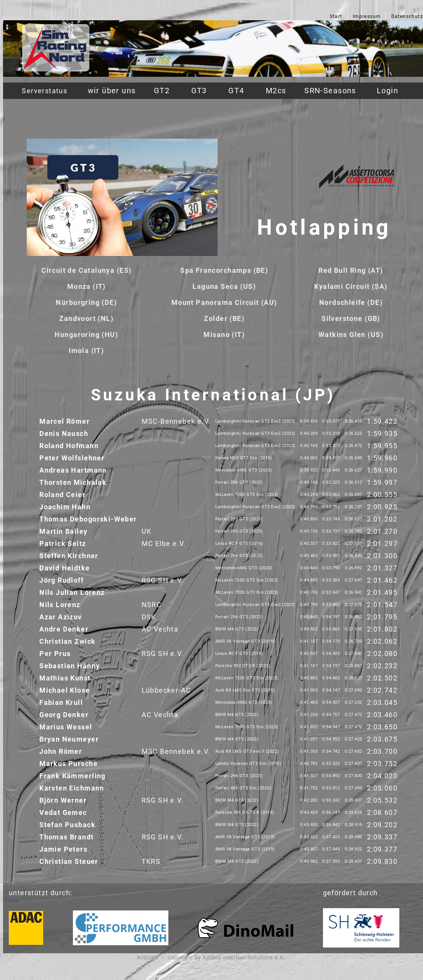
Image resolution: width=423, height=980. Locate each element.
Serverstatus (44, 91)
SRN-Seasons (330, 91)
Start (336, 16)
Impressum (367, 16)
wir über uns (112, 91)
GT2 (162, 91)
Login (387, 91)
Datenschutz (407, 16)
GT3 (199, 91)
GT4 (236, 91)
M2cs (276, 91)
